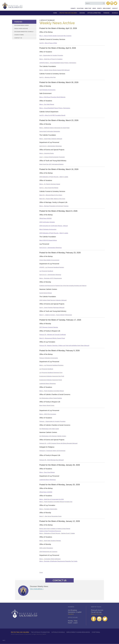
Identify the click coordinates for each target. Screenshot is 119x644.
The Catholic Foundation (40, 632)
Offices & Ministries (94, 13)
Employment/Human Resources (78, 632)
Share (41, 572)
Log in (4, 640)
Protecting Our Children (68, 13)
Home (55, 13)
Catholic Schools (58, 632)
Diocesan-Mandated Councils (24, 32)
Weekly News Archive (21, 29)
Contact (115, 8)
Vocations (80, 8)
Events (99, 8)
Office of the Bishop (48, 20)
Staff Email (96, 632)
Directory (88, 8)
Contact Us (18, 38)
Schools (115, 13)
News (94, 8)
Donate (73, 8)
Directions (71, 614)
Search (104, 3)
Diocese (82, 13)
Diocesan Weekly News (22, 25)
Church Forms (19, 35)
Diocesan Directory (97, 614)
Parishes (106, 13)
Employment (107, 8)
